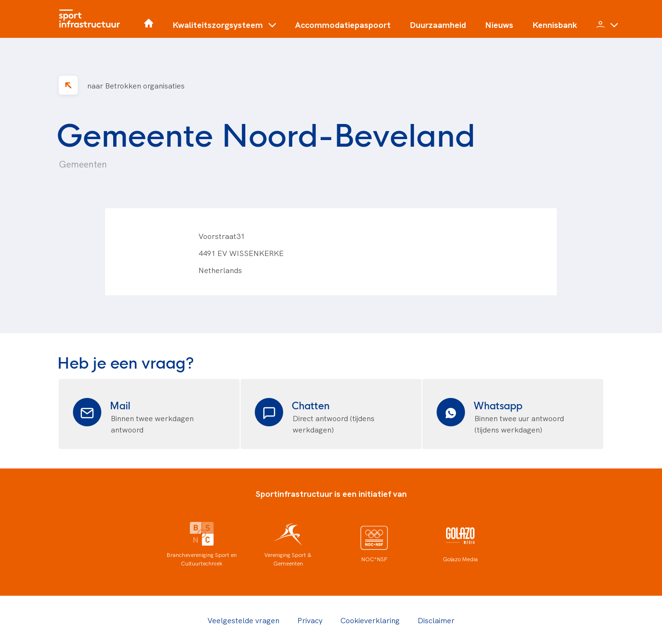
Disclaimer (436, 620)
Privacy (310, 620)
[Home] (92, 19)
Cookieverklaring (370, 620)
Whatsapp (498, 405)
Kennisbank (555, 25)
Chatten (311, 405)
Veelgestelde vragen (243, 620)
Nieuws (499, 25)
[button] (224, 28)
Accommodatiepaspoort (343, 25)
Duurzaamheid (438, 25)
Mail (120, 405)
